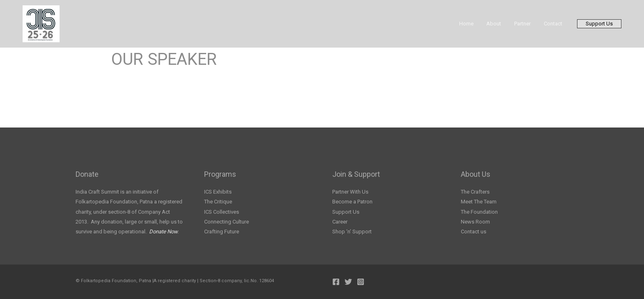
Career (340, 222)
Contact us (474, 232)
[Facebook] (336, 282)
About (500, 24)
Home (475, 24)
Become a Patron (352, 202)
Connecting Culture (227, 222)
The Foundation (479, 212)
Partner (526, 24)
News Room (475, 222)
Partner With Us (350, 192)
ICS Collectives (222, 212)
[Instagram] (361, 282)
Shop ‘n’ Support (352, 232)
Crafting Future (222, 232)
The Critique (218, 202)
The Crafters (475, 192)
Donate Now (163, 232)
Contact (554, 24)
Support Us (346, 212)
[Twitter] (348, 282)
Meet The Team (479, 202)
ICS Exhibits (218, 192)
